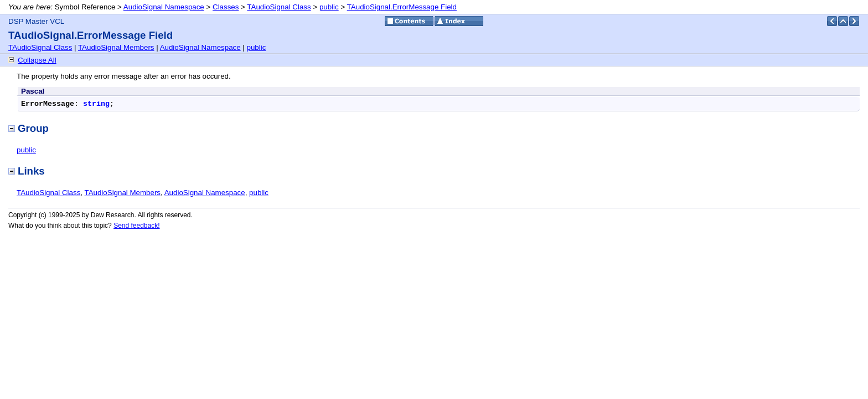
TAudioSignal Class (279, 7)
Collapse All (37, 60)
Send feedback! (136, 226)
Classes (226, 7)
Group (29, 128)
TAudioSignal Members (116, 47)
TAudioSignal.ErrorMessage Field (402, 7)
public (329, 7)
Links (27, 171)
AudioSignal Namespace (164, 7)
